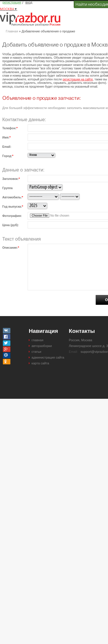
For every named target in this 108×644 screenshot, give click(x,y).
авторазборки (42, 346)
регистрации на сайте (78, 79)
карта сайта (40, 363)
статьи (37, 352)
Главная (12, 31)
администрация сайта (48, 357)
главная (38, 340)
